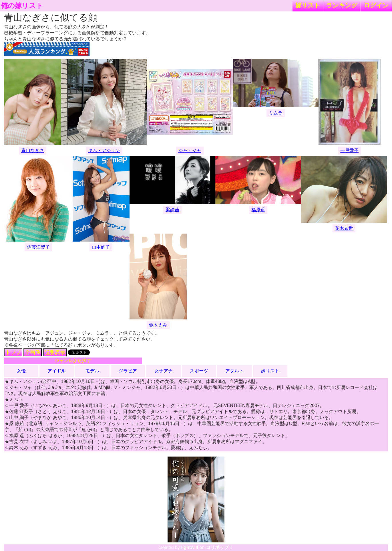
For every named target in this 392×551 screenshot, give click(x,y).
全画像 (33, 352)
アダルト (234, 371)
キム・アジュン (104, 150)
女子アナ (164, 371)
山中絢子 (101, 247)
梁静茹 (172, 210)
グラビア (128, 371)
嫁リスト (308, 5)
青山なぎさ (33, 150)
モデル (92, 371)
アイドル (57, 371)
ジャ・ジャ (190, 150)
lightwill (190, 547)
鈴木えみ (158, 325)
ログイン (376, 5)
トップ (13, 352)
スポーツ (199, 371)
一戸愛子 (349, 150)
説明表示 (55, 352)
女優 (21, 371)
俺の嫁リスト (22, 6)
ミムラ (276, 113)
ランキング (342, 5)
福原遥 (258, 210)
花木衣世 (344, 228)
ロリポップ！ (220, 547)
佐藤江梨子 (38, 247)
